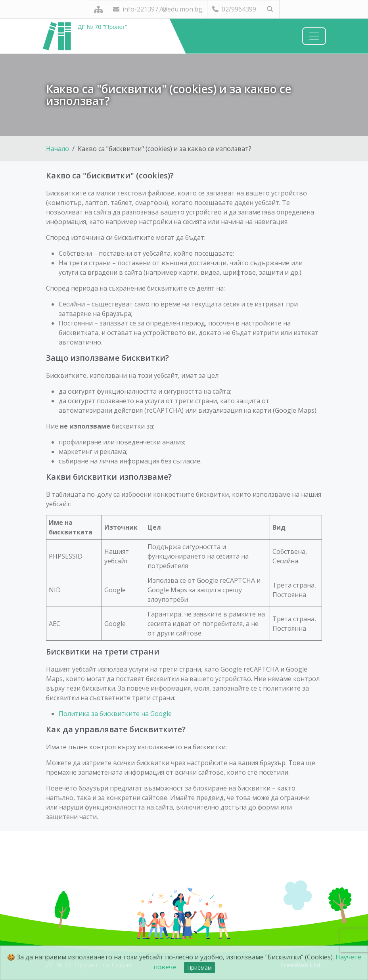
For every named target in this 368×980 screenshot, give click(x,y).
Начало (57, 149)
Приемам (199, 968)
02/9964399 (234, 9)
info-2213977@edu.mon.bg (158, 9)
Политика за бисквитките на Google (115, 714)
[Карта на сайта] (99, 9)
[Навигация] (314, 36)
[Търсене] (270, 9)
